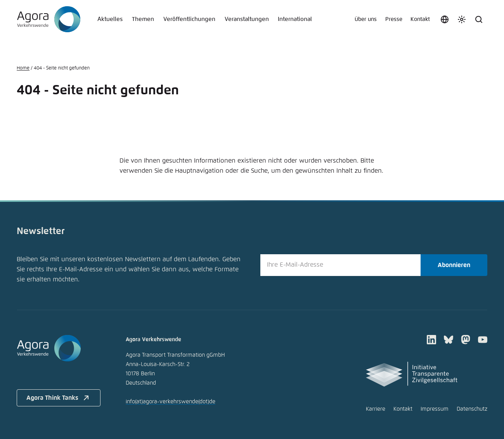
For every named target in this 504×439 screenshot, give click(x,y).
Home (23, 68)
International (295, 19)
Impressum (435, 409)
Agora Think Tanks (59, 398)
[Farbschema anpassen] (462, 19)
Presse (394, 19)
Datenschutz (472, 409)
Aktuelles (110, 19)
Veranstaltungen (247, 19)
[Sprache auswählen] (445, 19)
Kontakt (420, 19)
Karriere (376, 409)
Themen (143, 19)
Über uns (366, 19)
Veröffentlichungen (189, 19)
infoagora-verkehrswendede (171, 402)
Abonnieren (454, 265)
